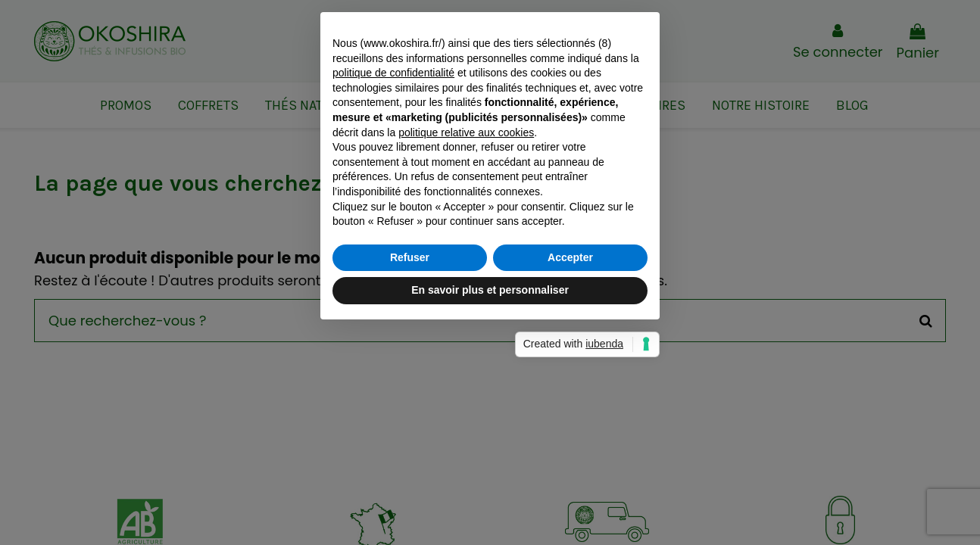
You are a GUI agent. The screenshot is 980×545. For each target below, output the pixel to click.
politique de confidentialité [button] (393, 179)
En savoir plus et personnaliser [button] (490, 397)
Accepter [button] (570, 364)
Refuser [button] (410, 364)
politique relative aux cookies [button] (466, 239)
